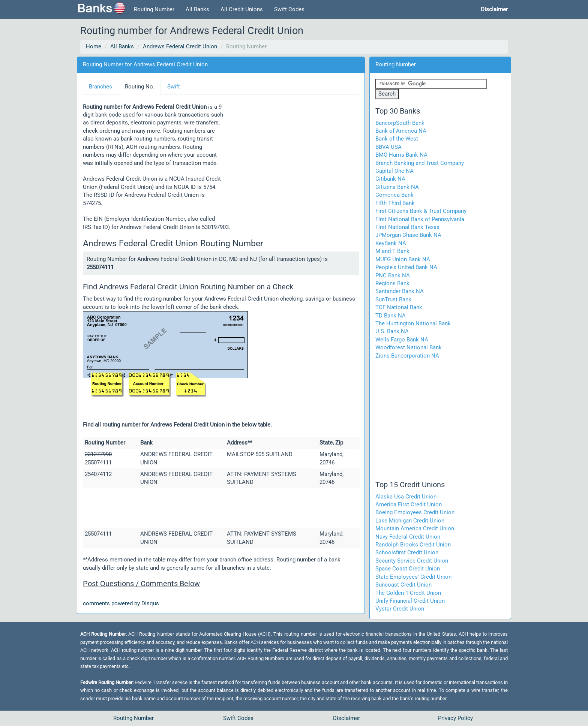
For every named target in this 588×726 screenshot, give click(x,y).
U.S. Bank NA (392, 331)
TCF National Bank (399, 307)
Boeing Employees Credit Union (415, 512)
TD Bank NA (391, 316)
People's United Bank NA (406, 267)
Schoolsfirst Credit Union (407, 552)
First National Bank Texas (407, 227)
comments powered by (121, 603)
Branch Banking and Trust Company (420, 163)
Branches (100, 87)
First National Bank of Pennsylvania (420, 219)
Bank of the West (397, 139)
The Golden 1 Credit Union (408, 593)
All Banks (197, 9)
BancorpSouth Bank (400, 123)
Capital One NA (394, 171)
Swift (174, 87)
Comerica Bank (394, 195)
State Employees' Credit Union (413, 577)
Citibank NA (390, 179)
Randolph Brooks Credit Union (413, 545)
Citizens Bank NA (397, 187)
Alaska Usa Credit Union (406, 497)
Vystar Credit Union (400, 609)
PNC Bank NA (393, 275)
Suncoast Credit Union (403, 585)
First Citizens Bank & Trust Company (421, 211)
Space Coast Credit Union (408, 569)
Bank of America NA (401, 131)
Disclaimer (346, 718)
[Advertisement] (291, 160)
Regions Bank (392, 283)
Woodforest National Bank (409, 347)
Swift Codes (289, 9)
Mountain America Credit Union (415, 528)
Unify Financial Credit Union (410, 601)
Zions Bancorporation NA (407, 356)
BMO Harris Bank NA (401, 155)
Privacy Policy (455, 718)
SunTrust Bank (393, 299)
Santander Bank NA (400, 291)
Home (94, 46)
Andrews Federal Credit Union (180, 46)
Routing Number (154, 9)
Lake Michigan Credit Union (410, 521)
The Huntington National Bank (413, 323)
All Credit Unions (242, 9)
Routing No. (140, 87)
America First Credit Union (409, 504)
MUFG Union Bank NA (403, 259)
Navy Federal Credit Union (408, 537)
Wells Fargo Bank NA (402, 340)
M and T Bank (392, 251)
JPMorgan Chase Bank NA (408, 235)
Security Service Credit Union (412, 561)
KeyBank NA (391, 243)
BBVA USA (388, 147)
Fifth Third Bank (395, 203)
